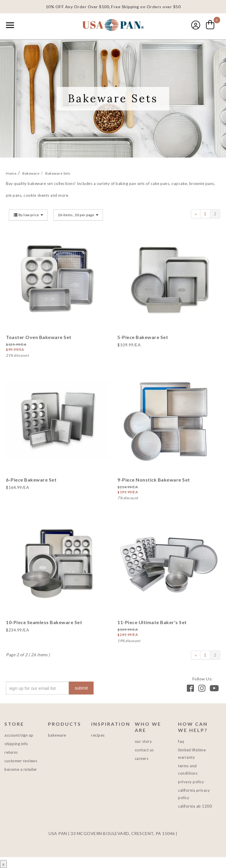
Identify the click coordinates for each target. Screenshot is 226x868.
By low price (28, 215)
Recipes (98, 735)
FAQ (181, 741)
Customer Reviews (21, 761)
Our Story (143, 741)
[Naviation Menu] (10, 25)
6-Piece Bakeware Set (31, 480)
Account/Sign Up (19, 735)
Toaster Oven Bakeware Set (39, 337)
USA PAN (113, 26)
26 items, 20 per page (78, 215)
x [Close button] (3, 864)
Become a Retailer (21, 769)
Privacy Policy (191, 782)
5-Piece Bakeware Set (143, 337)
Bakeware (57, 735)
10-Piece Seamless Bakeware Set (44, 622)
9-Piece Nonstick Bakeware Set (154, 480)
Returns (11, 752)
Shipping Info (16, 744)
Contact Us (144, 750)
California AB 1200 (195, 806)
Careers (142, 758)
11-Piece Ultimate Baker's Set (152, 622)
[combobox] (24, 26)
